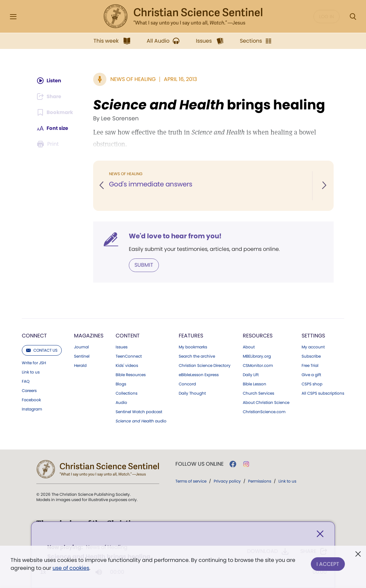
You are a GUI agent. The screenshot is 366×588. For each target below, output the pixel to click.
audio (141, 421)
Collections (127, 393)
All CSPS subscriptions (323, 393)
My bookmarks (193, 347)
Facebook (31, 400)
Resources (258, 335)
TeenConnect (129, 356)
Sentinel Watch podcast (139, 412)
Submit (145, 265)
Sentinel (82, 356)
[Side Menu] (13, 17)
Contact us (42, 350)
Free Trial (310, 365)
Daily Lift (251, 374)
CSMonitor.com (258, 365)
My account (313, 347)
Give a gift (311, 374)
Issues (122, 347)
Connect (34, 335)
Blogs (121, 384)
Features (191, 335)
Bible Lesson (255, 384)
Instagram (32, 409)
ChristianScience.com (264, 412)
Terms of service (191, 481)
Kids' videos (127, 365)
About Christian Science (266, 402)
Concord (187, 384)
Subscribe (311, 356)
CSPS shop (312, 384)
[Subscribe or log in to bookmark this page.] (56, 112)
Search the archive (197, 356)
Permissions (260, 481)
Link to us (31, 372)
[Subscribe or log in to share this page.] (50, 97)
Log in (327, 17)
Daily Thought (192, 393)
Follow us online (200, 464)
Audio (121, 402)
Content (128, 335)
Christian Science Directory (205, 365)
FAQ (26, 381)
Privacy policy (227, 481)
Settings (313, 335)
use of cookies (71, 568)
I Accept (328, 563)
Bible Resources (131, 374)
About (249, 347)
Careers (29, 390)
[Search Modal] (353, 17)
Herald (80, 365)
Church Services (258, 393)
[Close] (320, 535)
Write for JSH (34, 363)
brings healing (210, 105)
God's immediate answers (152, 184)
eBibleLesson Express (199, 374)
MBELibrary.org (257, 356)
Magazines (89, 335)
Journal (81, 347)
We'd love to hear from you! (176, 236)
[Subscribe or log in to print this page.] (49, 144)
